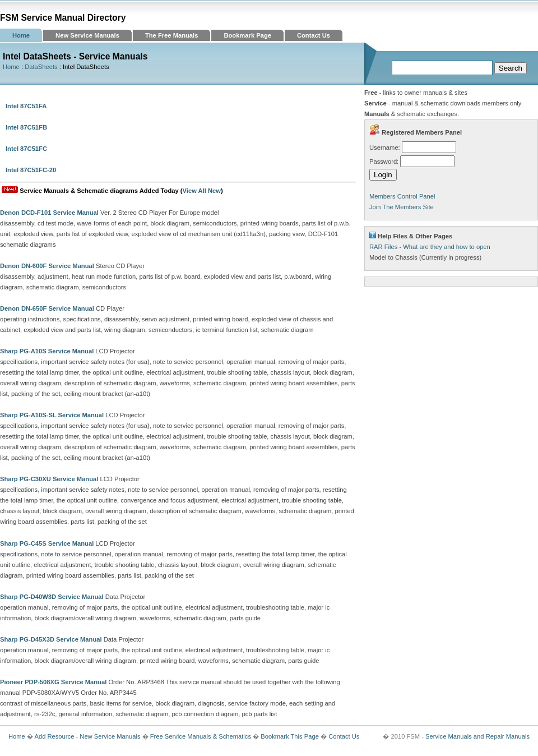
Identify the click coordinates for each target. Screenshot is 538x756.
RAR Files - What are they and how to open (430, 247)
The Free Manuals (172, 35)
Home (21, 35)
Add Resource (54, 736)
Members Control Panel (402, 196)
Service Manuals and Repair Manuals (477, 736)
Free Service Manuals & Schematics (201, 736)
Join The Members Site (402, 207)
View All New (202, 191)
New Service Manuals (87, 35)
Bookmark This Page (290, 736)
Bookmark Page (247, 35)
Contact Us (314, 35)
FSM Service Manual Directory (63, 18)
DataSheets (41, 67)
